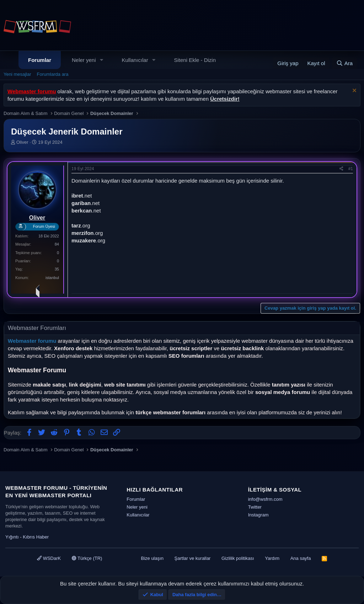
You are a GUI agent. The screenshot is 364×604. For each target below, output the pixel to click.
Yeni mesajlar (17, 74)
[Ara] (344, 63)
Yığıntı (12, 537)
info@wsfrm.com (265, 499)
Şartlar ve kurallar (193, 558)
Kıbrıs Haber (36, 537)
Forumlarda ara (53, 74)
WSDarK (49, 558)
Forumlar (40, 60)
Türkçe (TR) (87, 558)
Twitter (255, 507)
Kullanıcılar (135, 60)
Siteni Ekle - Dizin (195, 60)
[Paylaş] (341, 169)
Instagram (258, 515)
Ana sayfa (301, 558)
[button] (101, 60)
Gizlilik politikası (238, 558)
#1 (351, 169)
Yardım (272, 558)
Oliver (22, 142)
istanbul (52, 278)
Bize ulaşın (152, 558)
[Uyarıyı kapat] (354, 91)
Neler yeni (84, 60)
